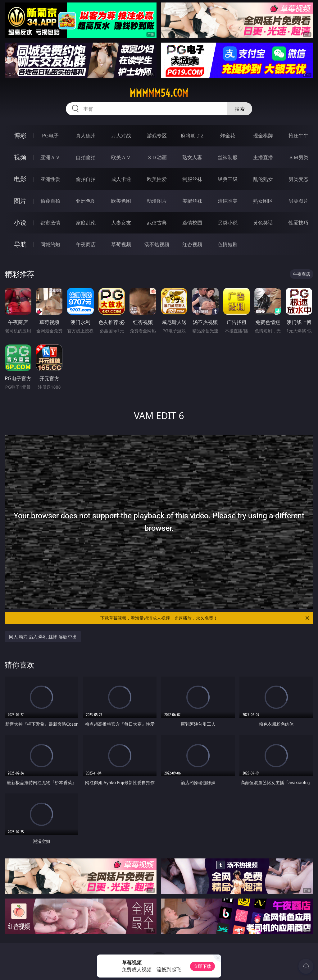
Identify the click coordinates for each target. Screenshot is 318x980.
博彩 (20, 135)
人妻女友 (121, 223)
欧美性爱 (157, 179)
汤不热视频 (157, 244)
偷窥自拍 (50, 201)
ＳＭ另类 (298, 157)
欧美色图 (121, 201)
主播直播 (263, 157)
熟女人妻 (192, 157)
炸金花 (228, 136)
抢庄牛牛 (298, 136)
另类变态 (298, 179)
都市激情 (50, 223)
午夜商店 (86, 244)
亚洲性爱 (50, 179)
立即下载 (202, 966)
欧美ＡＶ (121, 157)
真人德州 (86, 136)
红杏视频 (192, 244)
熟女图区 (263, 201)
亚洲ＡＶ (50, 157)
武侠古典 (157, 223)
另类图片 (298, 201)
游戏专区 (157, 136)
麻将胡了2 (192, 136)
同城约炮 (50, 244)
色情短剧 (228, 244)
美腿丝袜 (192, 201)
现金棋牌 (263, 136)
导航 (20, 244)
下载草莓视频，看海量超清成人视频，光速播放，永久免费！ (205, 618)
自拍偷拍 (86, 157)
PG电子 (50, 136)
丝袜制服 (228, 157)
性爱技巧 (298, 223)
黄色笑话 (263, 223)
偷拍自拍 (86, 179)
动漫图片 (157, 201)
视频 (20, 157)
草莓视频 (121, 244)
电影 (20, 179)
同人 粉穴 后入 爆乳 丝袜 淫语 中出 (43, 637)
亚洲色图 (86, 201)
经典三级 (228, 179)
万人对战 (121, 136)
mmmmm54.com (159, 93)
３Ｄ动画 (157, 157)
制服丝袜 (192, 179)
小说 (20, 222)
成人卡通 (121, 179)
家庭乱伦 (86, 223)
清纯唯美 (228, 201)
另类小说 (228, 223)
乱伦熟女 (263, 179)
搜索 (240, 109)
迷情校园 (192, 223)
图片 (20, 201)
